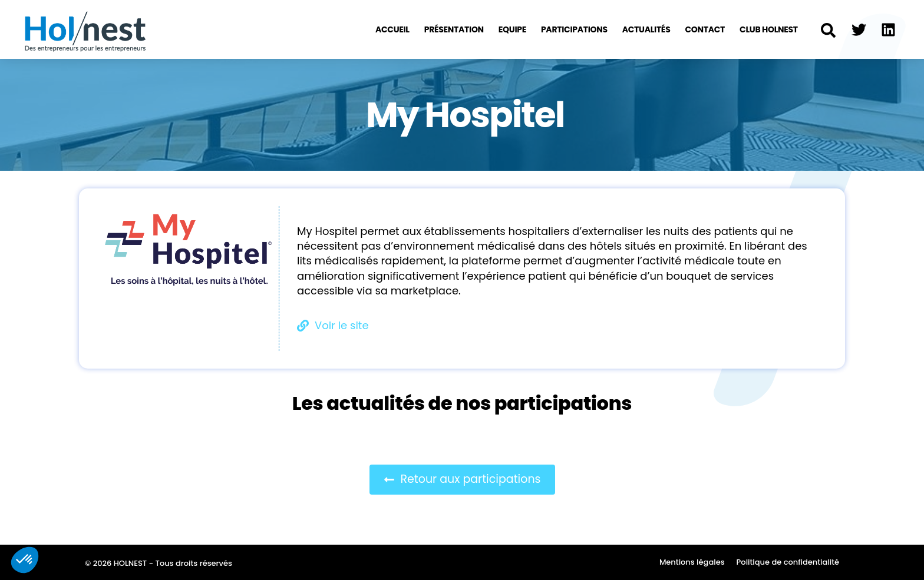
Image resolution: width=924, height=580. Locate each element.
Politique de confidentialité (788, 562)
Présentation (454, 29)
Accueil (392, 29)
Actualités (646, 29)
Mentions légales (692, 562)
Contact (705, 29)
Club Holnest (769, 29)
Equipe (512, 29)
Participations (574, 29)
